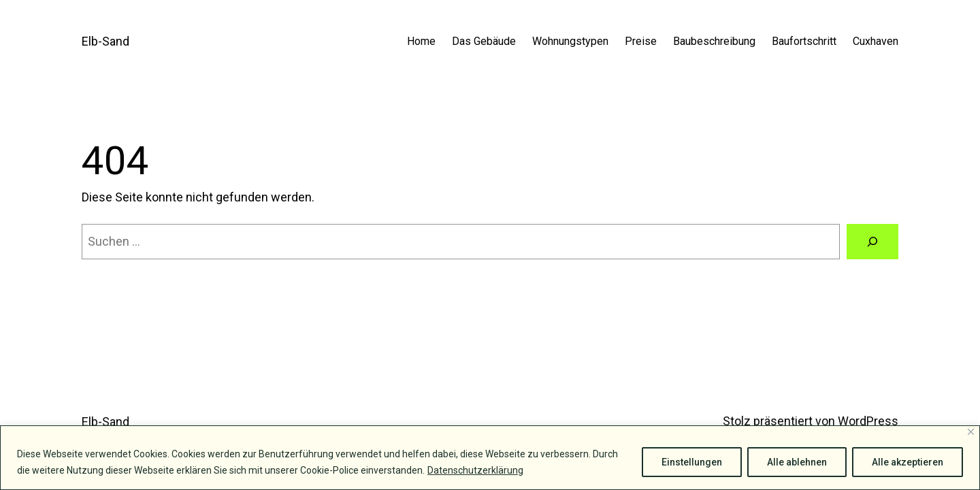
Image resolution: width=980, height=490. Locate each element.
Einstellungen (692, 462)
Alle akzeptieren (908, 462)
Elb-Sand (105, 41)
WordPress (868, 421)
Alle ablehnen (797, 462)
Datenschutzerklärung (475, 470)
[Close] (971, 432)
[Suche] (872, 242)
